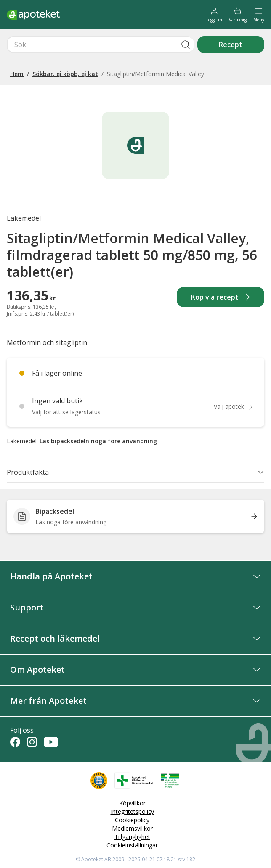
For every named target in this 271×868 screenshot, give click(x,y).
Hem (17, 74)
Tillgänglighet (132, 837)
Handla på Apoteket (135, 576)
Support (135, 607)
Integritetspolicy (132, 811)
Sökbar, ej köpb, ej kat (65, 74)
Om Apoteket (135, 669)
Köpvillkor (132, 803)
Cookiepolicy (132, 820)
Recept (231, 45)
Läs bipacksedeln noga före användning (98, 441)
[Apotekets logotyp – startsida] (33, 15)
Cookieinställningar (132, 845)
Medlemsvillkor (132, 828)
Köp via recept (221, 297)
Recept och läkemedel (135, 638)
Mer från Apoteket (135, 701)
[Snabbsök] (100, 45)
